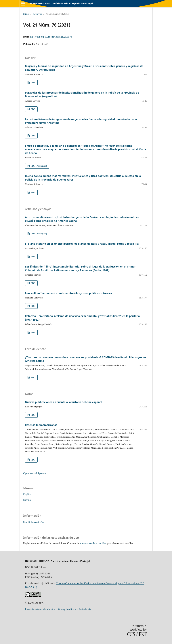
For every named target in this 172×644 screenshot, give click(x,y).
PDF (33, 82)
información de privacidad (93, 543)
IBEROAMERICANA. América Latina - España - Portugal (61, 3)
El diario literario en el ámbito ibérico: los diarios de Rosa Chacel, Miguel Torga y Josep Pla (82, 244)
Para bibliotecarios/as (33, 522)
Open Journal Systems (35, 473)
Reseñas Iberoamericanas (41, 425)
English (27, 494)
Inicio (26, 14)
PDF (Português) (38, 166)
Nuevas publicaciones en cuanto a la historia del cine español (64, 402)
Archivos (37, 14)
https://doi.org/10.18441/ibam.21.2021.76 (51, 37)
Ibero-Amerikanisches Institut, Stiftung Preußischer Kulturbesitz (58, 609)
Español (27, 500)
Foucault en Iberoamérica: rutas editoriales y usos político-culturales (68, 293)
